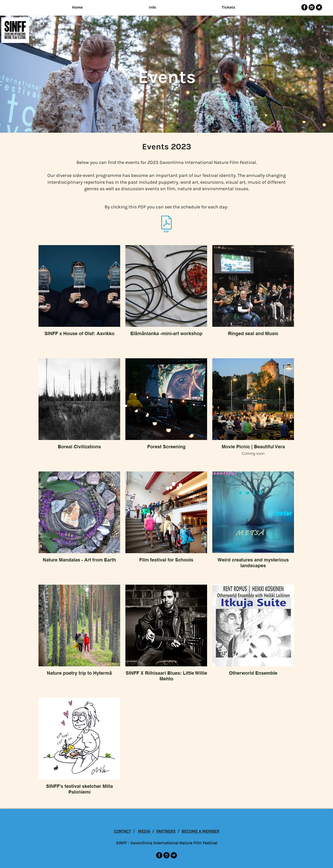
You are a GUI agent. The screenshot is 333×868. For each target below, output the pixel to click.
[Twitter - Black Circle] (319, 7)
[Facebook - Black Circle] (304, 7)
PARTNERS (166, 831)
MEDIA (144, 831)
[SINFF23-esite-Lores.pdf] (166, 225)
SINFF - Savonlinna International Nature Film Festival (167, 843)
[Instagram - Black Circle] (312, 7)
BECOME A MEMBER (200, 831)
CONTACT (122, 831)
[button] (152, 7)
